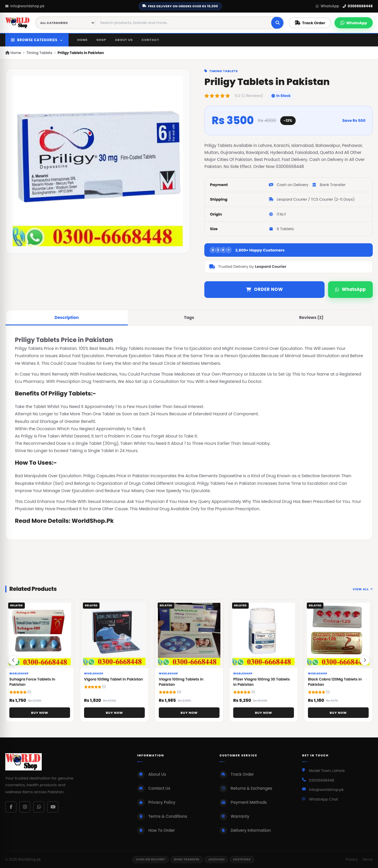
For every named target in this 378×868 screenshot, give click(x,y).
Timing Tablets (39, 53)
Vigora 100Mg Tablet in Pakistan (114, 681)
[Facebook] (11, 807)
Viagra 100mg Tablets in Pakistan (181, 684)
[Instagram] (25, 807)
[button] (365, 662)
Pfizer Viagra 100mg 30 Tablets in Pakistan (262, 684)
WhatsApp (328, 6)
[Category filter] (66, 23)
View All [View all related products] (363, 591)
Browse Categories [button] (37, 40)
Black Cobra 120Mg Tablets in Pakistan (335, 684)
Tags (189, 317)
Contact (150, 40)
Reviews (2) (311, 317)
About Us (124, 40)
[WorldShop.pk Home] (18, 23)
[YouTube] (53, 807)
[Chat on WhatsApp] (354, 23)
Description (67, 317)
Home (83, 40)
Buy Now (40, 715)
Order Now (265, 289)
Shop (101, 40)
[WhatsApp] (39, 807)
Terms (367, 860)
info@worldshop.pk (25, 6)
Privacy (352, 860)
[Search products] (184, 23)
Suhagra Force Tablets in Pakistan (32, 684)
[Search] (278, 23)
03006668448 (358, 6)
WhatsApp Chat (324, 799)
